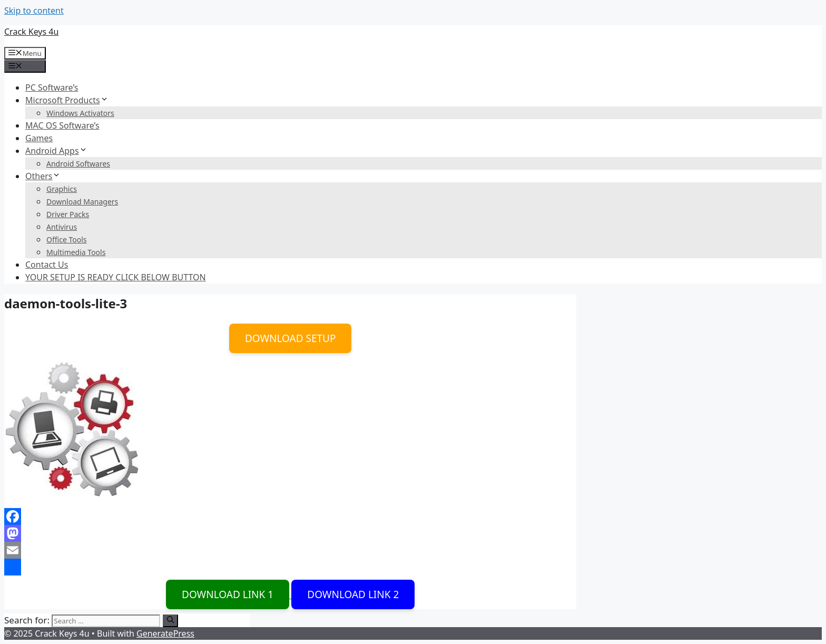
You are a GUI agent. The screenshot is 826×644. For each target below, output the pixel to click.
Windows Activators (80, 113)
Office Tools (67, 240)
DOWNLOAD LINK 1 (228, 594)
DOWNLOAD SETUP (291, 338)
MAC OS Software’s (62, 125)
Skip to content (34, 11)
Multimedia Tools (76, 252)
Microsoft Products (67, 100)
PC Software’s (52, 87)
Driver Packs (68, 214)
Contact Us (47, 265)
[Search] (170, 621)
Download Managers (82, 202)
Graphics (62, 189)
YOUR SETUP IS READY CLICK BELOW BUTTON (116, 277)
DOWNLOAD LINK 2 (353, 594)
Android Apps (56, 151)
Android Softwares (78, 164)
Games (39, 138)
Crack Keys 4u (31, 32)
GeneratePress (165, 633)
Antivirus (62, 227)
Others (43, 176)
